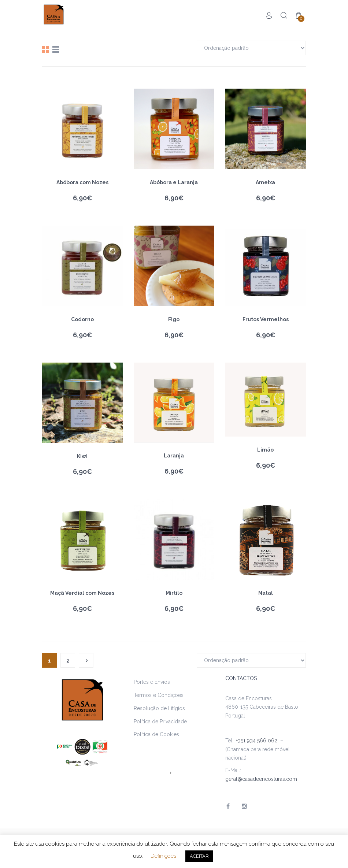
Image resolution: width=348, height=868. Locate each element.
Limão (265, 450)
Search (284, 15)
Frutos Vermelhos (266, 319)
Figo (174, 319)
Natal (266, 593)
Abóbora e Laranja (174, 182)
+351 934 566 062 (258, 741)
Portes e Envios (152, 682)
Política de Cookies (156, 734)
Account (269, 15)
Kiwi (82, 456)
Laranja (174, 456)
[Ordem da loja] (251, 48)
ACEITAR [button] (199, 856)
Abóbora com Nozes (82, 182)
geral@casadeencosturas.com (261, 779)
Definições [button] (163, 856)
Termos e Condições (159, 695)
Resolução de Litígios (159, 708)
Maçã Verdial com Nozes (82, 593)
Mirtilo (174, 593)
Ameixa (265, 182)
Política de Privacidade (160, 722)
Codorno (82, 319)
